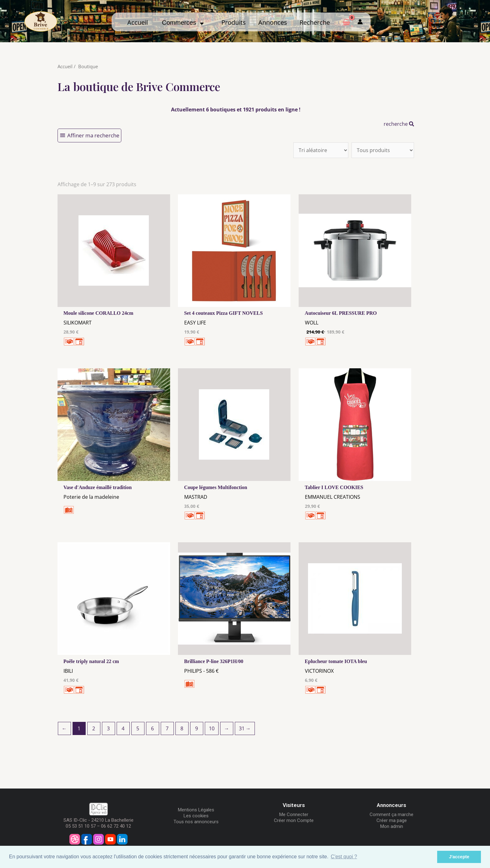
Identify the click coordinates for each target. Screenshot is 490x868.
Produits (234, 22)
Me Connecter (294, 814)
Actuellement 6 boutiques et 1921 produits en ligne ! (236, 110)
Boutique (88, 66)
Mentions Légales (196, 810)
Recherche (315, 22)
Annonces (273, 22)
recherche (399, 124)
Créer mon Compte (294, 820)
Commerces (183, 23)
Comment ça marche (391, 814)
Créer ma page (392, 820)
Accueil (138, 22)
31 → (245, 728)
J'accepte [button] (459, 857)
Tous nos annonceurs (196, 822)
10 (212, 728)
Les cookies (196, 816)
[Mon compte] (360, 22)
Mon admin (392, 826)
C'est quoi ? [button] (344, 857)
